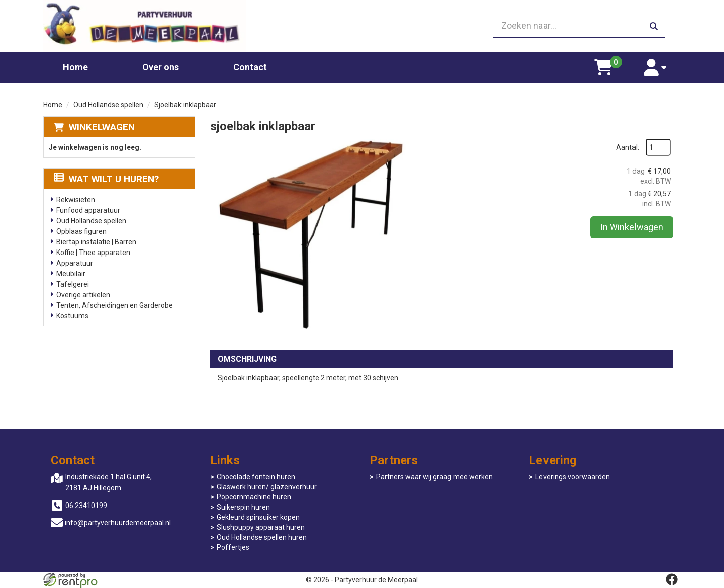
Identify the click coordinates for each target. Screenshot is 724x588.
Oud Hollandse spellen (108, 105)
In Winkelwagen (632, 227)
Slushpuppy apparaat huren (261, 527)
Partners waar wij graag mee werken (434, 477)
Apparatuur (75, 263)
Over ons (161, 67)
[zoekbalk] (579, 26)
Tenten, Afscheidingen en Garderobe (115, 305)
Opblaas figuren (81, 231)
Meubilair (71, 274)
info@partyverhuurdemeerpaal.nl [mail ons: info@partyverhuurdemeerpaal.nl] (118, 523)
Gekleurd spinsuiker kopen (258, 517)
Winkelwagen (102, 127)
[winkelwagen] (604, 67)
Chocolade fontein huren (256, 477)
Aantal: (628, 147)
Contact (250, 67)
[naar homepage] (145, 26)
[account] (655, 67)
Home (75, 67)
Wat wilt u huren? (106, 179)
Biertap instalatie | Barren (96, 242)
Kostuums (72, 316)
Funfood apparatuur (88, 210)
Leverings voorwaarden (573, 477)
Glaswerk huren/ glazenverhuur (267, 487)
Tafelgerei (73, 284)
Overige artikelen (83, 295)
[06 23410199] (362, 26)
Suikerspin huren (243, 507)
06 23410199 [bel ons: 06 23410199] (86, 506)
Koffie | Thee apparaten (93, 253)
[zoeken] (654, 26)
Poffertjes (233, 547)
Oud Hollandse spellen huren (262, 537)
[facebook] (672, 579)
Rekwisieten (76, 200)
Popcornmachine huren (254, 497)
